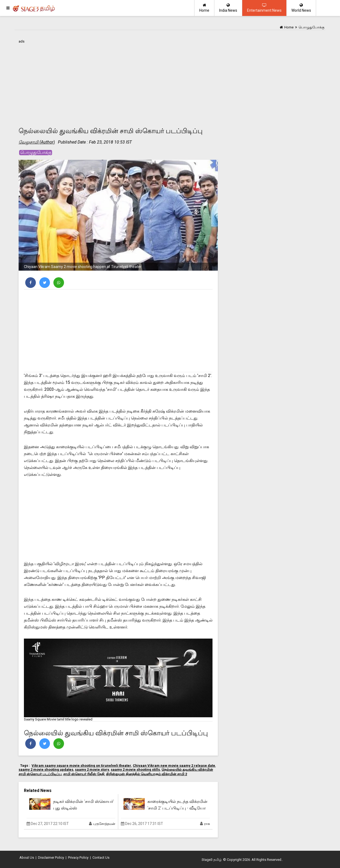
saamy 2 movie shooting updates (46, 770)
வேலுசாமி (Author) (37, 142)
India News (228, 8)
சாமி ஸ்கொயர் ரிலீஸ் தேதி (84, 774)
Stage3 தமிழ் (212, 860)
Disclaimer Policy (51, 857)
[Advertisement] (118, 82)
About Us (27, 857)
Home (204, 8)
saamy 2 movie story (92, 770)
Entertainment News (264, 8)
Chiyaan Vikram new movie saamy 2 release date (174, 766)
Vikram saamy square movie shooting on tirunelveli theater (81, 766)
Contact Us (101, 857)
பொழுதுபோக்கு (36, 152)
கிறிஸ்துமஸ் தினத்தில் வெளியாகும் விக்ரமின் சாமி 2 (146, 774)
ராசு (207, 824)
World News (301, 8)
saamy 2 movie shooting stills (135, 770)
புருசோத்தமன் (104, 824)
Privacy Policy (78, 857)
